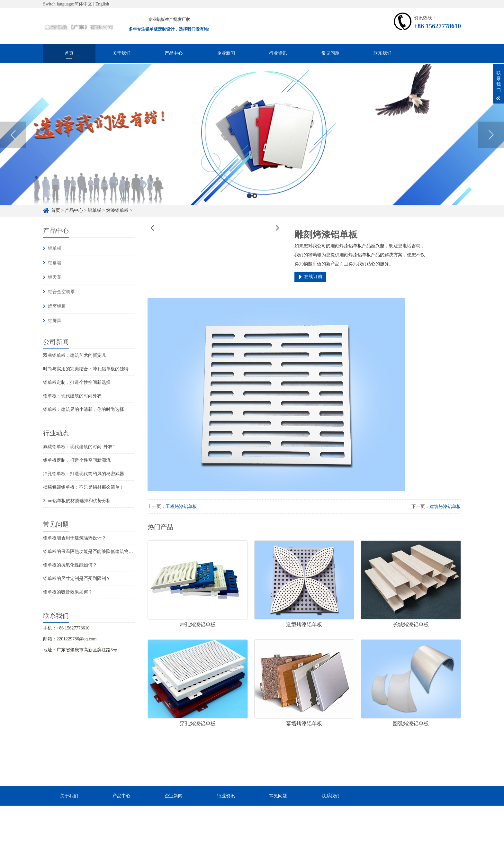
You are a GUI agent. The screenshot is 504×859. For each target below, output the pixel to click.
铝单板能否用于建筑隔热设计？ (75, 538)
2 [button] (255, 209)
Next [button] (491, 148)
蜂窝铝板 (57, 306)
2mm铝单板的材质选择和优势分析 (77, 501)
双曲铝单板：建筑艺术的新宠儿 (75, 355)
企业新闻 (226, 53)
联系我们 (382, 53)
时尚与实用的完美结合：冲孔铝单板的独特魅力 (90, 369)
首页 (69, 53)
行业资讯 (278, 53)
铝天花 (55, 277)
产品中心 (174, 53)
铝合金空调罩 (61, 292)
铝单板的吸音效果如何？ (68, 592)
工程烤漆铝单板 (181, 506)
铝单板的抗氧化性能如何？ (70, 565)
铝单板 (55, 248)
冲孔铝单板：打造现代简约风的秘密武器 (84, 474)
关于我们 (122, 53)
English (102, 4)
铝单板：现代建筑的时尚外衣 (72, 396)
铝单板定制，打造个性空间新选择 (77, 382)
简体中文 (83, 4)
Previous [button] (13, 148)
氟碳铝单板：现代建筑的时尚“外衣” (79, 447)
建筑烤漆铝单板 (445, 506)
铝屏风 (55, 321)
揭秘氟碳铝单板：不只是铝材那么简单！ (84, 487)
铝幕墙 (55, 263)
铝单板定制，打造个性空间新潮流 (77, 460)
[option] (252, 148)
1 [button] (249, 209)
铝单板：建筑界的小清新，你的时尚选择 (84, 409)
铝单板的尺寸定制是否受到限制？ (77, 579)
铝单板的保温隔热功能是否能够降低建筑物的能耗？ (95, 552)
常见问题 (330, 53)
